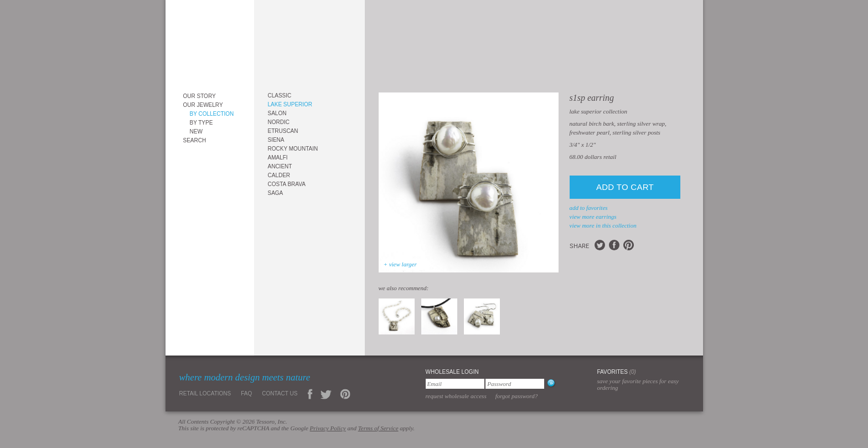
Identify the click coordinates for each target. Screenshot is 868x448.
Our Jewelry (203, 105)
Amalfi (278, 158)
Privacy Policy (328, 428)
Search (195, 140)
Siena (276, 140)
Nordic (279, 122)
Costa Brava (287, 184)
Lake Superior (290, 104)
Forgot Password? (517, 396)
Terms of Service (378, 428)
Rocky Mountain (293, 149)
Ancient (280, 166)
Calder (279, 175)
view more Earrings (593, 217)
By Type (201, 123)
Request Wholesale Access (456, 396)
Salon (277, 113)
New (196, 132)
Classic (280, 96)
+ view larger (400, 264)
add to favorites (589, 208)
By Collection (212, 114)
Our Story (200, 96)
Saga (276, 193)
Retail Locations (205, 393)
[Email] (455, 384)
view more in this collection (603, 225)
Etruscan (283, 131)
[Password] (515, 384)
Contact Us (280, 393)
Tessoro (210, 42)
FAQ (246, 393)
